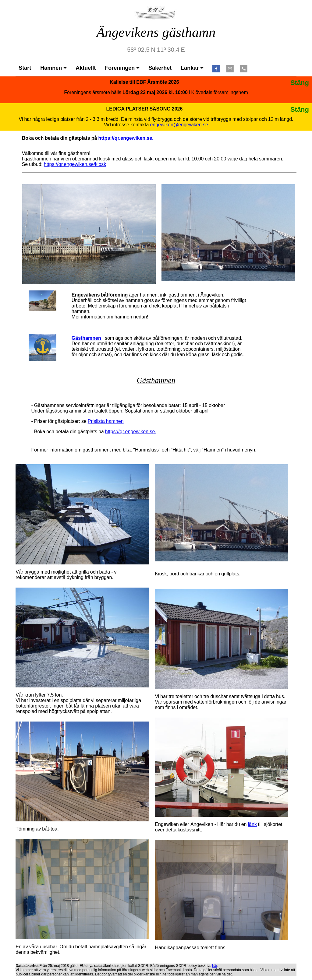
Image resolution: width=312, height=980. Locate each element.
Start (25, 68)
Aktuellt (86, 68)
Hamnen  (53, 68)
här (215, 966)
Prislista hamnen (106, 421)
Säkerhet (160, 68)
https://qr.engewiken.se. (126, 138)
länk (252, 824)
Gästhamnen (87, 338)
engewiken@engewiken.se (179, 125)
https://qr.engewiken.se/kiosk (75, 164)
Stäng (300, 83)
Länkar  (192, 68)
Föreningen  (122, 68)
